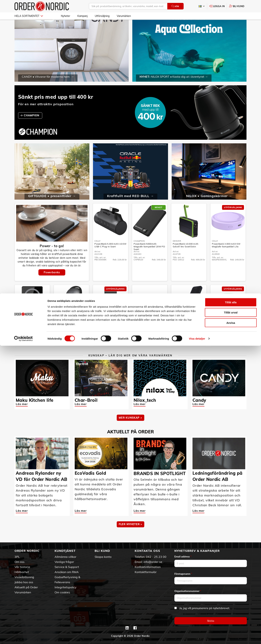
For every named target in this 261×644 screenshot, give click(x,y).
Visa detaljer (197, 637)
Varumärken (124, 16)
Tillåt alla (231, 600)
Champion (139, 252)
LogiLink (60, 333)
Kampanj (82, 16)
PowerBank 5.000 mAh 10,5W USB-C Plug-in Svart (110, 256)
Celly (97, 252)
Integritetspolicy (66, 587)
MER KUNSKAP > (130, 428)
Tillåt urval (231, 611)
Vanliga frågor (64, 562)
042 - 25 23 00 (156, 557)
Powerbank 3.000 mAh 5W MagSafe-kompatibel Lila (226, 256)
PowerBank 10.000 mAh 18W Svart (188, 337)
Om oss (19, 562)
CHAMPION (32, 126)
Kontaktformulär (146, 572)
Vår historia (22, 567)
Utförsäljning (102, 16)
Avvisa (231, 621)
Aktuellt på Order (26, 587)
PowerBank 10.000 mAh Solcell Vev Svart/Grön (186, 256)
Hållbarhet (22, 572)
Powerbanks (52, 283)
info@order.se (153, 562)
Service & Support (67, 567)
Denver (177, 252)
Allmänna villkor (65, 557)
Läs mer (22, 414)
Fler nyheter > (130, 535)
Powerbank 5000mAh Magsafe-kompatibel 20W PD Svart (149, 257)
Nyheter (66, 16)
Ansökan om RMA (67, 572)
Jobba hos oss (24, 582)
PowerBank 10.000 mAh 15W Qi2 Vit (149, 337)
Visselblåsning (24, 577)
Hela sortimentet (29, 16)
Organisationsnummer (188, 591)
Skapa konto (103, 557)
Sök (175, 6)
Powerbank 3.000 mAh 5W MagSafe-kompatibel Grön (226, 337)
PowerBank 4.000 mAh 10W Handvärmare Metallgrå (70, 337)
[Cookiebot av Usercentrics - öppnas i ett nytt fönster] (23, 637)
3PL (17, 557)
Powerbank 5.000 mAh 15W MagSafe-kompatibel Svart (31, 337)
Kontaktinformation (148, 567)
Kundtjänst (65, 551)
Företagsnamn (183, 574)
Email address (183, 556)
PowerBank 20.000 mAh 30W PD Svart (110, 337)
